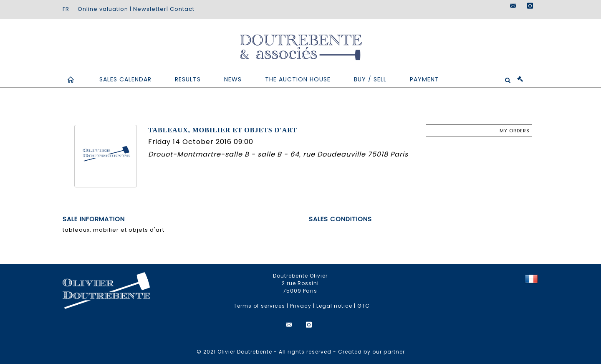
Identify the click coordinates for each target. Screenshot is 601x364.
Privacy (301, 306)
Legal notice (334, 306)
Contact (182, 9)
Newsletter (150, 9)
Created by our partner (371, 352)
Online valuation (103, 9)
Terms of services (259, 306)
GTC (364, 306)
